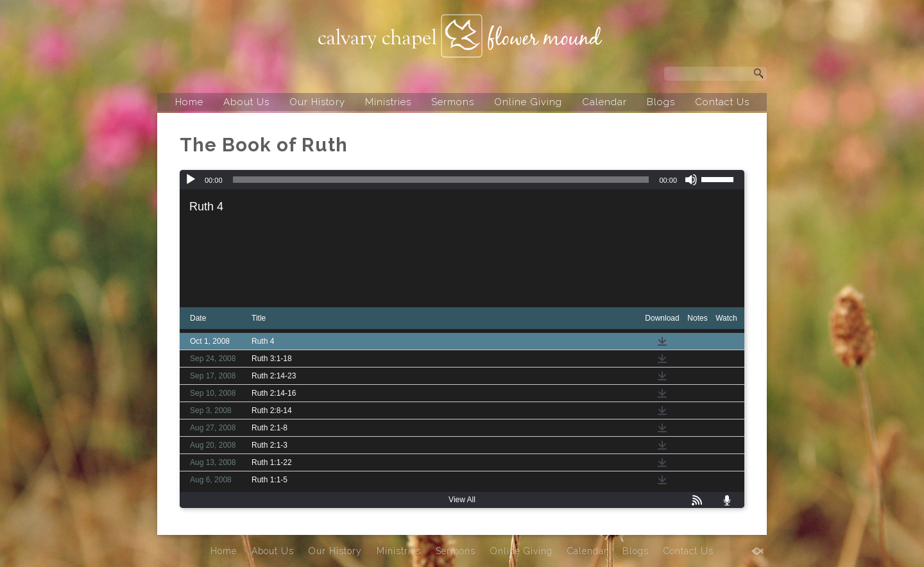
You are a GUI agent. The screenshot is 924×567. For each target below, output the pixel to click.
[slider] (441, 180)
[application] (462, 180)
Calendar (604, 102)
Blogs (661, 102)
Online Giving (528, 102)
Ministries (388, 102)
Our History (317, 102)
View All (462, 500)
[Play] (191, 180)
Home (189, 102)
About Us (246, 102)
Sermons (453, 102)
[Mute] (691, 180)
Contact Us (722, 102)
